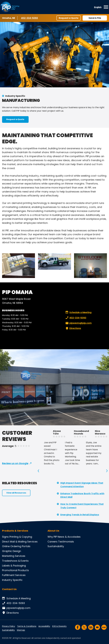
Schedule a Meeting (78, 312)
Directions (73, 328)
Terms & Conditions (27, 626)
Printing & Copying (21, 537)
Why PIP (52, 537)
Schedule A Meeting (16, 598)
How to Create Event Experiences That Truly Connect (82, 506)
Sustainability (56, 546)
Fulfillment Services (14, 575)
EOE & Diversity (59, 626)
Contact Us (9, 589)
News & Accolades (69, 537)
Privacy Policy (9, 626)
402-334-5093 (29, 18)
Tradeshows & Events (15, 561)
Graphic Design (12, 551)
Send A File (95, 18)
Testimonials (66, 542)
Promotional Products (15, 570)
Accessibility (44, 626)
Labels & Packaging (14, 566)
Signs (5, 537)
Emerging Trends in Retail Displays (80, 515)
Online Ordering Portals (16, 546)
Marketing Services (14, 556)
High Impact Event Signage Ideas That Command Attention (82, 485)
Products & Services (15, 531)
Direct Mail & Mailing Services (20, 542)
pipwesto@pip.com (78, 323)
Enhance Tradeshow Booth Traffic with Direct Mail (82, 495)
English (98, 7)
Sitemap (21, 630)
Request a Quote (69, 18)
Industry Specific (15, 96)
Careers (52, 542)
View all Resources (16, 493)
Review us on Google (15, 463)
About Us (53, 531)
